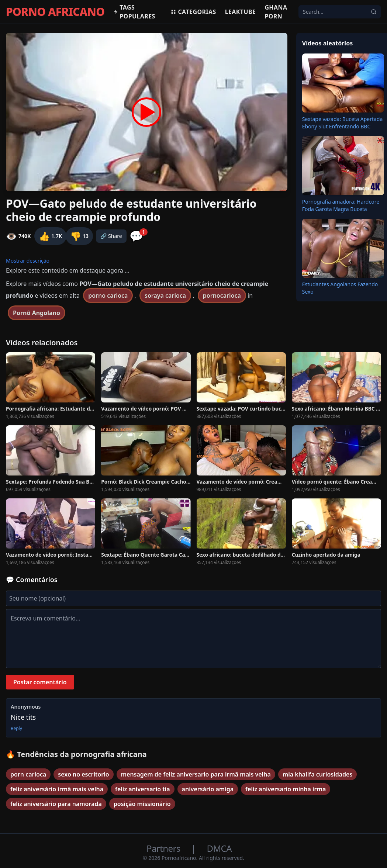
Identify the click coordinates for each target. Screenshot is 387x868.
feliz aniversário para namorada (56, 804)
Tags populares (134, 12)
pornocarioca (222, 295)
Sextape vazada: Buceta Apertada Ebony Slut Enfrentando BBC (343, 123)
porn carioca (28, 774)
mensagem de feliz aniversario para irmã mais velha (196, 774)
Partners (164, 848)
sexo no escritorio (83, 774)
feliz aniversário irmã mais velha (57, 789)
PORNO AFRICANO (55, 12)
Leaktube (241, 12)
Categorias (193, 12)
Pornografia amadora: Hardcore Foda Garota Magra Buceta (341, 205)
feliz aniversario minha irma (286, 789)
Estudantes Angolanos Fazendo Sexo (340, 288)
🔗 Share (111, 236)
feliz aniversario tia (143, 789)
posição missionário (142, 804)
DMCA (219, 848)
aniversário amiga (208, 789)
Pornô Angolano (37, 313)
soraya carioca (165, 295)
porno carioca (108, 295)
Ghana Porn (276, 12)
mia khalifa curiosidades (318, 774)
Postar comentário (40, 682)
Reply (16, 729)
